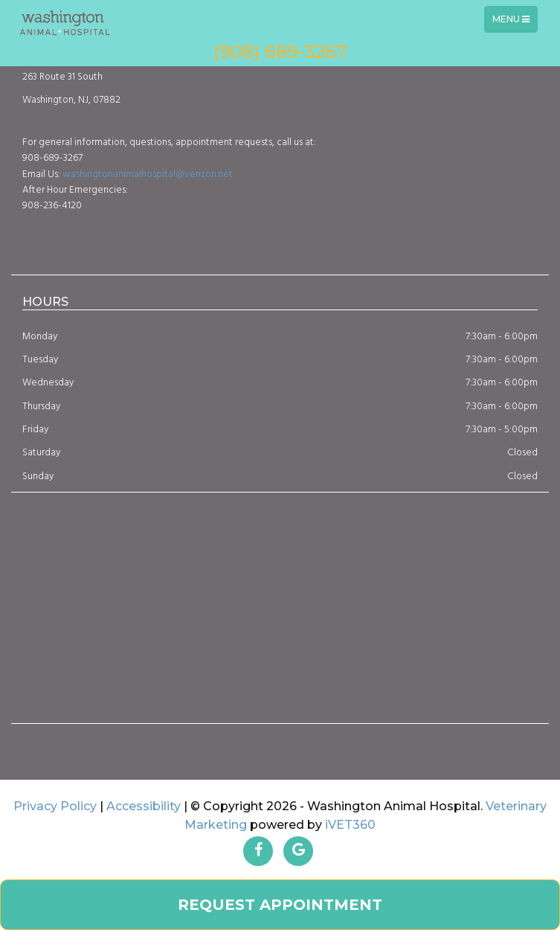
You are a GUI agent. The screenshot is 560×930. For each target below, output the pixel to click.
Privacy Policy (55, 806)
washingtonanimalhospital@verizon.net (148, 174)
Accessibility (144, 806)
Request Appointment (280, 905)
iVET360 (350, 825)
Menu (515, 23)
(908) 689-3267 (280, 52)
